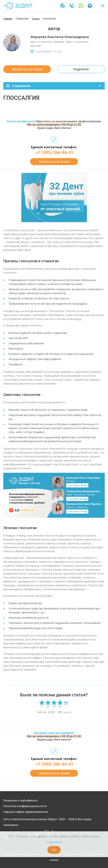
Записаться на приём (27, 69)
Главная (8, 19)
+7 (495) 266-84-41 (55, 152)
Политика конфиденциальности (25, 806)
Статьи (36, 19)
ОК (54, 850)
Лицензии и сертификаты (21, 800)
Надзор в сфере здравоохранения (26, 812)
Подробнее (81, 69)
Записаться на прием (54, 162)
